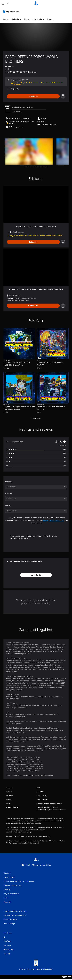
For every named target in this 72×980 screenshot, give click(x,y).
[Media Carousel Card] (29, 152)
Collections (16, 19)
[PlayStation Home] (36, 4)
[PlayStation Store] (11, 11)
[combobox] (36, 487)
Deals (27, 19)
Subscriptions (38, 19)
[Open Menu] (3, 4)
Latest (6, 19)
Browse (50, 19)
